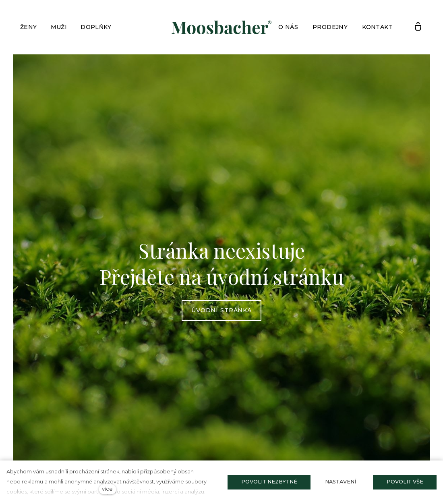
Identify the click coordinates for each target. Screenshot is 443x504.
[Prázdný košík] (418, 27)
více (107, 489)
